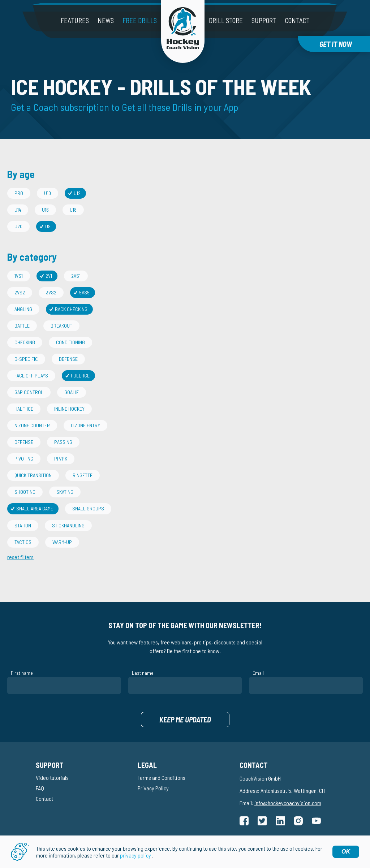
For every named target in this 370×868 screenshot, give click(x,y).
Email (258, 673)
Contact (297, 20)
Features (75, 20)
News (106, 20)
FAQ (40, 788)
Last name (143, 673)
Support (264, 20)
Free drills (140, 20)
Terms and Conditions (162, 778)
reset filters (20, 557)
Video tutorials (52, 778)
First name (22, 673)
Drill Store (226, 20)
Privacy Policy (153, 788)
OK (346, 852)
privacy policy (135, 855)
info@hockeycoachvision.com (288, 803)
